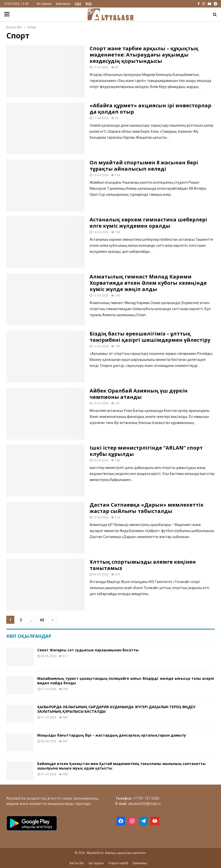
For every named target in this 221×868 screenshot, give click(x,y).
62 (42, 620)
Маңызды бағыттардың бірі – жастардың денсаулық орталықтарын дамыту (112, 735)
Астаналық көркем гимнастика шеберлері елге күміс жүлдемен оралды (148, 223)
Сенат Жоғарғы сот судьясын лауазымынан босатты (88, 650)
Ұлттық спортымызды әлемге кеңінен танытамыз (143, 565)
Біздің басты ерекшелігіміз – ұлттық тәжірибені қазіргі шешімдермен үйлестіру (150, 337)
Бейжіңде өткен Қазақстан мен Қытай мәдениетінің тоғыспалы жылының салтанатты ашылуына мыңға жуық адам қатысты (121, 766)
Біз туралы (44, 4)
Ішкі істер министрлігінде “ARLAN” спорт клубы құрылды (146, 451)
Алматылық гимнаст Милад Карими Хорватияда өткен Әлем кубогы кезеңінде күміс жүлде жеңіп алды (148, 283)
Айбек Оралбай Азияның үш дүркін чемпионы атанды (139, 394)
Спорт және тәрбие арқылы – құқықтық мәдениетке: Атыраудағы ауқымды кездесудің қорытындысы (144, 55)
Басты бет (77, 863)
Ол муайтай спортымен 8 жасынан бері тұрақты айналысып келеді (144, 166)
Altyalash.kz (16, 798)
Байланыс (63, 4)
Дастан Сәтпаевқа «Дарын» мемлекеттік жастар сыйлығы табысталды (147, 508)
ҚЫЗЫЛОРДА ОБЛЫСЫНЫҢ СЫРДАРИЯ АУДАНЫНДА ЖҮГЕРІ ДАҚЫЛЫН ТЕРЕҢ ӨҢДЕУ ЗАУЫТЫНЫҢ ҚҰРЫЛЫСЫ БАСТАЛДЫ (116, 709)
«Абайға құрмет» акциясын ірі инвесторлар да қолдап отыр (150, 109)
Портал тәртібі (118, 863)
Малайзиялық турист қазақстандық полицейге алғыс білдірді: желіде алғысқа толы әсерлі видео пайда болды (126, 681)
